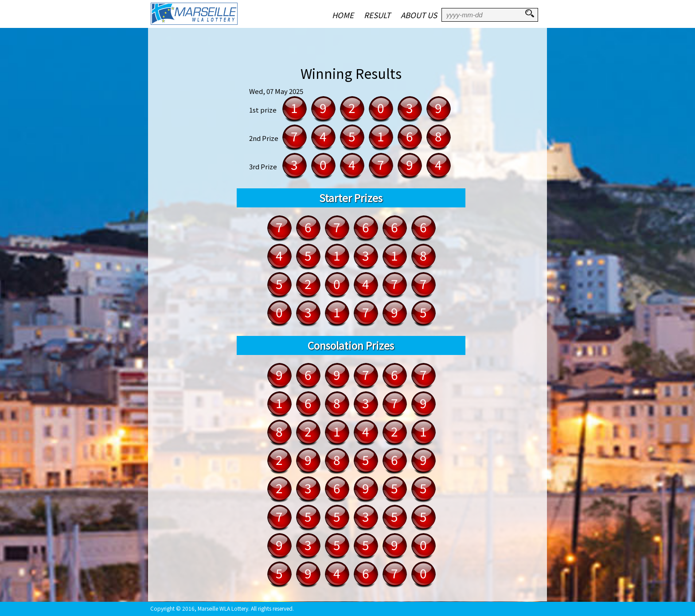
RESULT (377, 15)
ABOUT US (419, 15)
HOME (343, 15)
